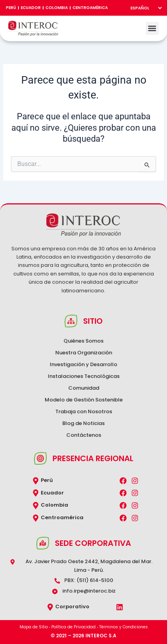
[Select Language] (144, 8)
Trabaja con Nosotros (84, 411)
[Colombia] (36, 505)
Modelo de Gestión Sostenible (84, 400)
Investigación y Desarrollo (83, 364)
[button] (152, 28)
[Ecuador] (36, 493)
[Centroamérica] (36, 518)
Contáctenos (84, 435)
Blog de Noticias (83, 423)
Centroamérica (90, 8)
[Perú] (36, 481)
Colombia (57, 8)
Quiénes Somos (83, 341)
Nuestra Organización (84, 353)
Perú (11, 8)
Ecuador (31, 8)
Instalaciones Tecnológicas (84, 376)
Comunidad (84, 388)
